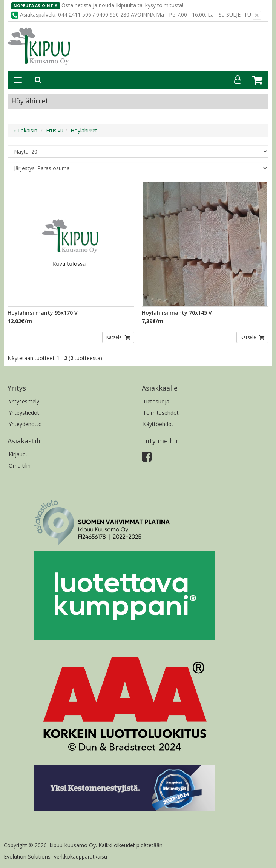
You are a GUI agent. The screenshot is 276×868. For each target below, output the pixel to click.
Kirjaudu (19, 454)
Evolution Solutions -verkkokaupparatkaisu (55, 856)
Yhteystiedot (24, 413)
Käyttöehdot (158, 424)
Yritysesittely (24, 401)
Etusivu (55, 130)
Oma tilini (20, 466)
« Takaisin (25, 130)
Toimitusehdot (161, 413)
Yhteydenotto (25, 424)
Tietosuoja (156, 401)
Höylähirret (84, 130)
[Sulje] (257, 15)
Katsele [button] (115, 337)
